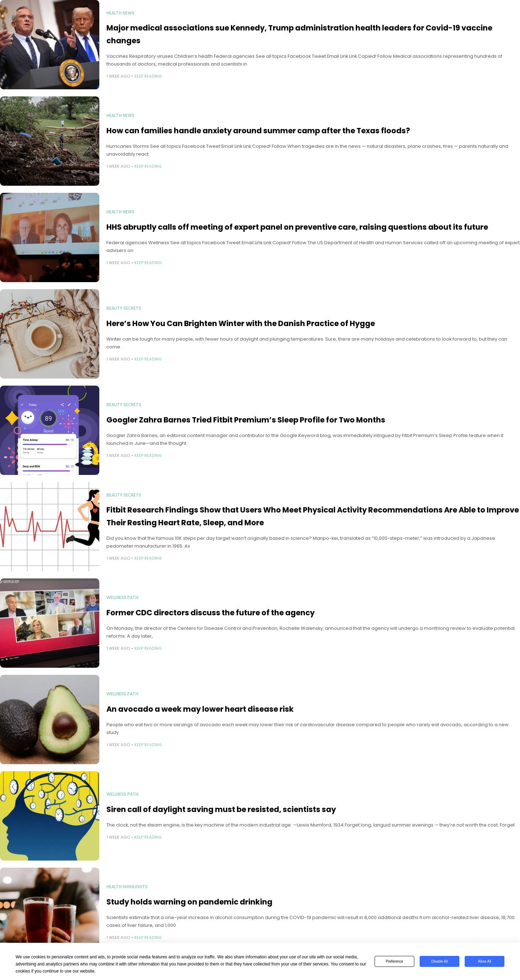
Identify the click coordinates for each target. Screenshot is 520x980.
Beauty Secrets (124, 308)
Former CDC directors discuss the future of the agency (211, 613)
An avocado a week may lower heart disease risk (200, 709)
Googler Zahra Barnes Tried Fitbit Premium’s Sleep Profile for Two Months (246, 420)
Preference (395, 961)
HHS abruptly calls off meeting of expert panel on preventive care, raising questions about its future (297, 227)
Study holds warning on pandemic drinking (189, 902)
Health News (120, 13)
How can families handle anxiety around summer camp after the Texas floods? (258, 131)
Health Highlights (127, 887)
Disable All (440, 961)
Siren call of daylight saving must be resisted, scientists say (221, 809)
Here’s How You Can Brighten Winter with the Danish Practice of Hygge (241, 323)
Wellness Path (122, 598)
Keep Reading (148, 76)
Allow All (484, 961)
